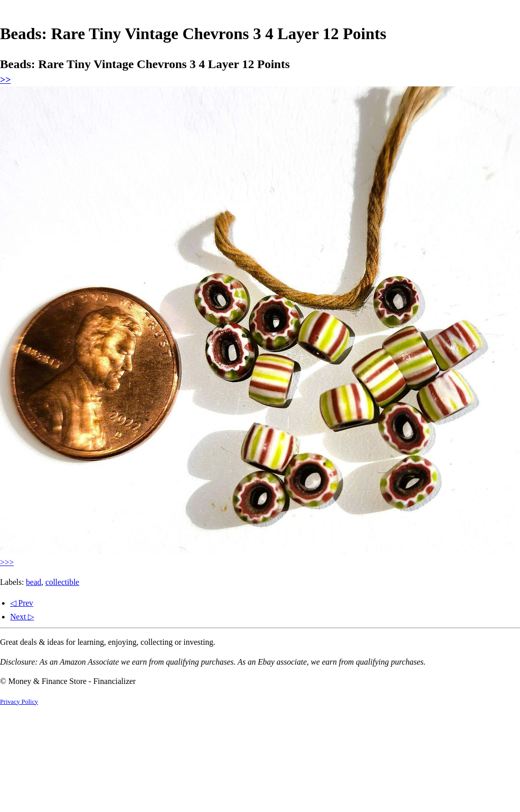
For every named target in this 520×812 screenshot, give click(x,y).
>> (5, 80)
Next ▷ (22, 617)
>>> (7, 562)
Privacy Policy (19, 702)
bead (34, 582)
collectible (62, 582)
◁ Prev (22, 603)
